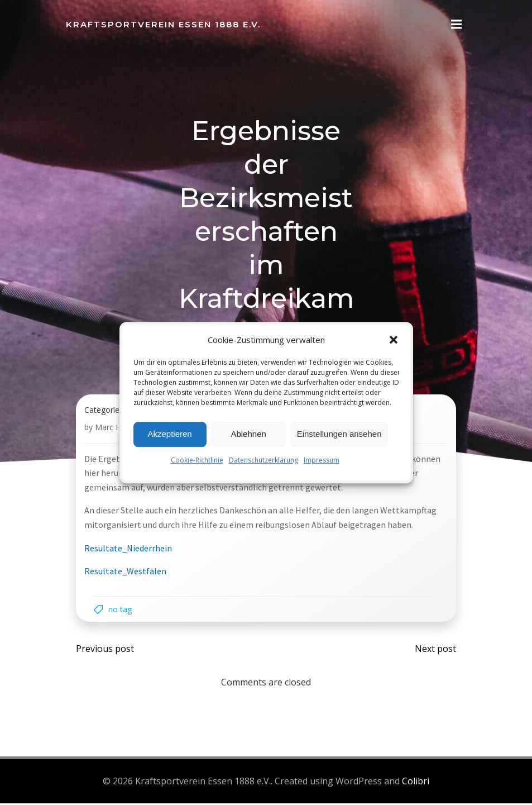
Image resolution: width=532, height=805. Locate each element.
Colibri (416, 783)
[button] (394, 340)
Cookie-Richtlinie (197, 460)
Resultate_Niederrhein (129, 551)
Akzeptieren (169, 434)
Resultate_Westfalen (126, 574)
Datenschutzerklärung (263, 460)
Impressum (322, 460)
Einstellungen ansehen (339, 434)
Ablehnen (248, 434)
